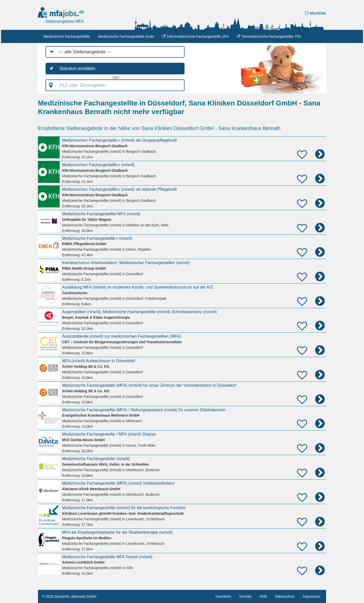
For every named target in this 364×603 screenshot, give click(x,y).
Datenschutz (285, 596)
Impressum (312, 596)
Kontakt (245, 596)
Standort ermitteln (77, 69)
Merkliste (315, 13)
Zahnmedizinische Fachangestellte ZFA (195, 36)
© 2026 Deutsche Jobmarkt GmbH (69, 596)
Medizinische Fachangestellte (67, 36)
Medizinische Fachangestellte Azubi (126, 36)
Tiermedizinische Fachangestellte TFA (269, 36)
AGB (263, 596)
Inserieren (223, 596)
